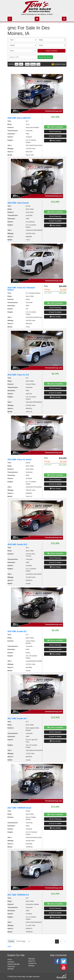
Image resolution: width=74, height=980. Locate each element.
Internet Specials (14, 964)
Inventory (11, 962)
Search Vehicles (51, 51)
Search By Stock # (45, 57)
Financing (11, 966)
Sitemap (31, 966)
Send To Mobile (55, 136)
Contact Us (32, 963)
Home (10, 959)
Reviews (11, 969)
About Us (32, 961)
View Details (55, 140)
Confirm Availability (55, 127)
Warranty (32, 959)
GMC (9, 947)
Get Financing (55, 131)
